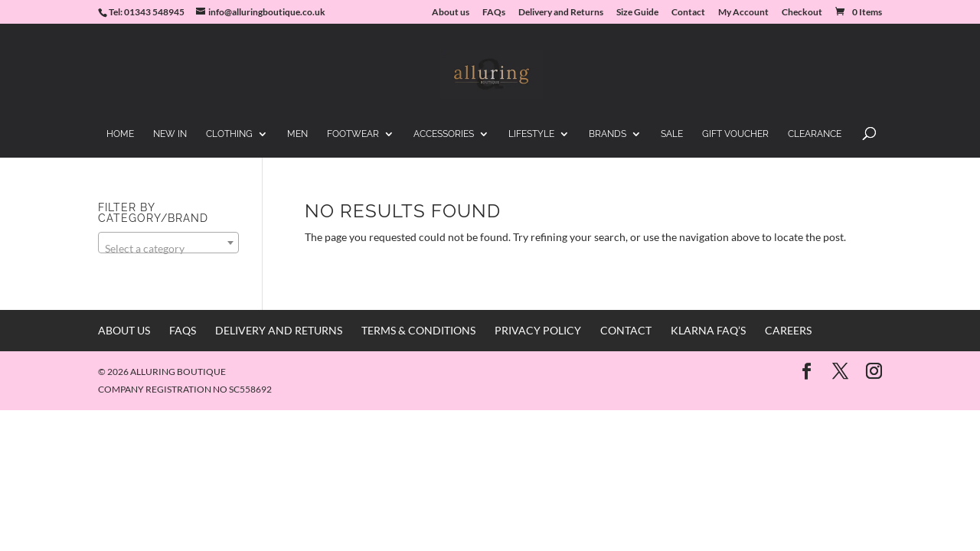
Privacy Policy (538, 330)
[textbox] (168, 249)
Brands (608, 134)
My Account (743, 13)
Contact (688, 13)
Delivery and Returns (561, 13)
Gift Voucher (735, 134)
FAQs (494, 13)
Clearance (815, 134)
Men (297, 134)
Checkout (802, 13)
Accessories (444, 134)
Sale (672, 134)
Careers (788, 330)
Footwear (353, 134)
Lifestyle (531, 134)
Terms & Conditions (418, 330)
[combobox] (168, 243)
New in (170, 134)
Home (120, 134)
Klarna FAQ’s (708, 330)
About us (451, 13)
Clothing (229, 134)
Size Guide (637, 13)
